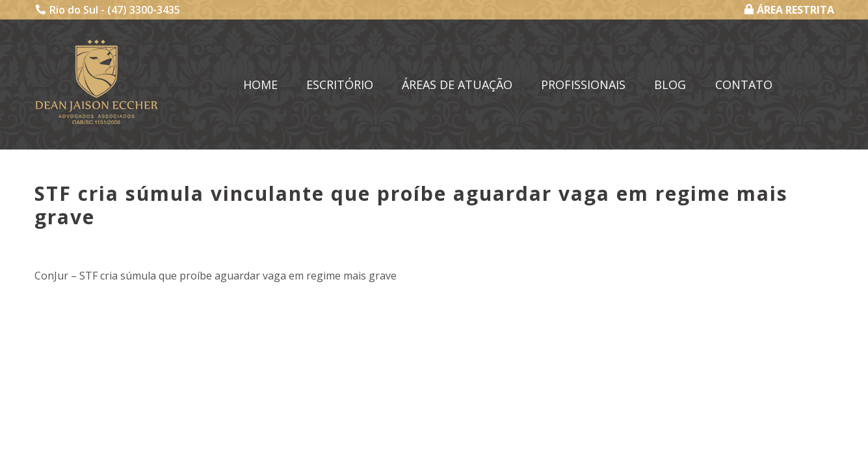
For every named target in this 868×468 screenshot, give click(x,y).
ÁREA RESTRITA (789, 10)
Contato (744, 84)
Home (260, 84)
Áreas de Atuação (457, 84)
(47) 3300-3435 (144, 10)
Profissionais (583, 84)
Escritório (340, 84)
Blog (670, 84)
